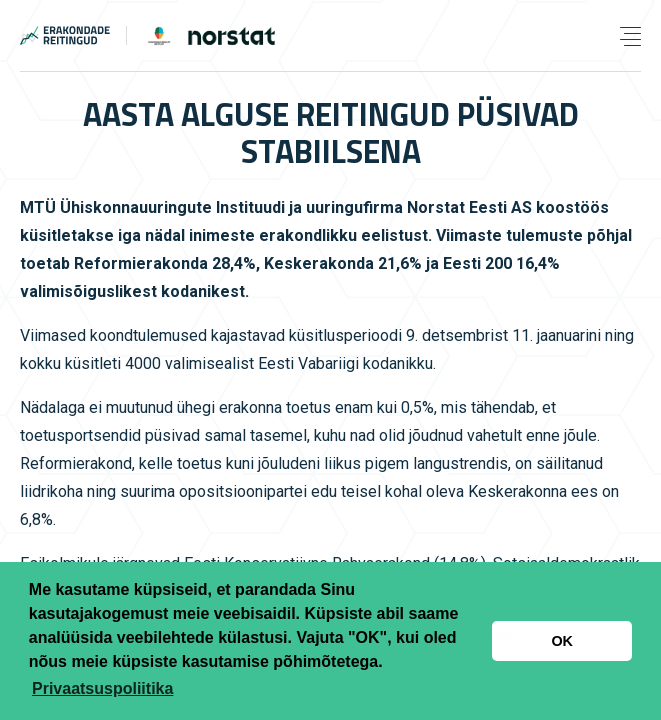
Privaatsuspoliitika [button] (102, 688)
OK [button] (562, 641)
